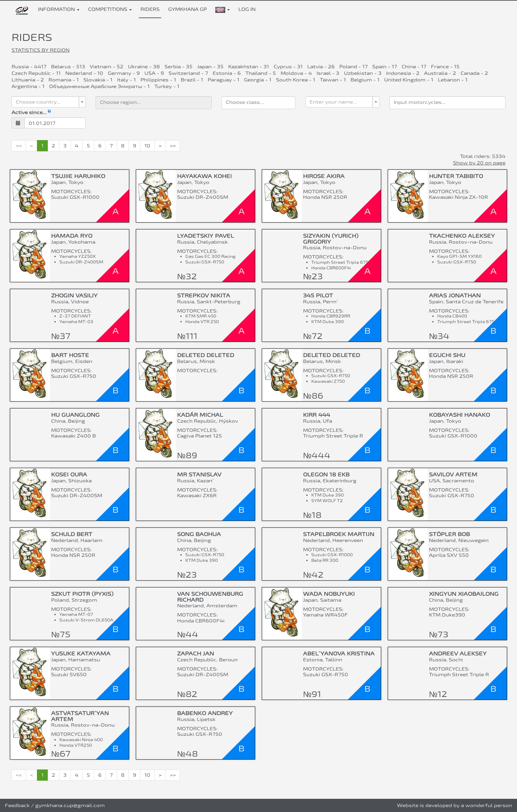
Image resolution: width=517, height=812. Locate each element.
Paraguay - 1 (224, 80)
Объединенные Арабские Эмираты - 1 (99, 86)
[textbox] (47, 102)
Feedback (17, 805)
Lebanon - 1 (453, 80)
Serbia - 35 (179, 66)
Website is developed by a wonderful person (455, 805)
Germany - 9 (124, 73)
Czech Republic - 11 (36, 73)
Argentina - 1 (28, 86)
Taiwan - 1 (333, 80)
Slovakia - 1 (98, 80)
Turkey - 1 (167, 86)
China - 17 (414, 66)
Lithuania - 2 (28, 80)
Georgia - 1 (258, 80)
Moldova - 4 (296, 73)
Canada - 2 (474, 73)
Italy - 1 (126, 80)
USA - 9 (154, 73)
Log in (247, 9)
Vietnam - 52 (106, 66)
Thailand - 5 (261, 73)
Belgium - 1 (365, 80)
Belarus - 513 (68, 66)
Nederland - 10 (84, 73)
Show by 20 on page (479, 163)
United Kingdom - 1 (409, 80)
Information (59, 9)
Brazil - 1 (192, 80)
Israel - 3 (328, 73)
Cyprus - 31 (288, 66)
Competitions (110, 9)
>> (173, 146)
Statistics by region (41, 50)
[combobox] (49, 102)
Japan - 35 (210, 66)
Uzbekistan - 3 (363, 73)
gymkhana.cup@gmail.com (70, 805)
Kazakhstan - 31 (249, 66)
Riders (150, 9)
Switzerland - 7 (188, 73)
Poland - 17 (353, 66)
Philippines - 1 (158, 80)
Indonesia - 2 (403, 73)
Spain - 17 (385, 66)
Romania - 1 (64, 80)
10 (147, 146)
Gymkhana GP (187, 9)
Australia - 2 (440, 73)
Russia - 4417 (29, 66)
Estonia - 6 (227, 73)
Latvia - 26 (321, 66)
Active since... (31, 112)
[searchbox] (154, 102)
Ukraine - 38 (144, 66)
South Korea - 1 (296, 80)
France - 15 (445, 66)
